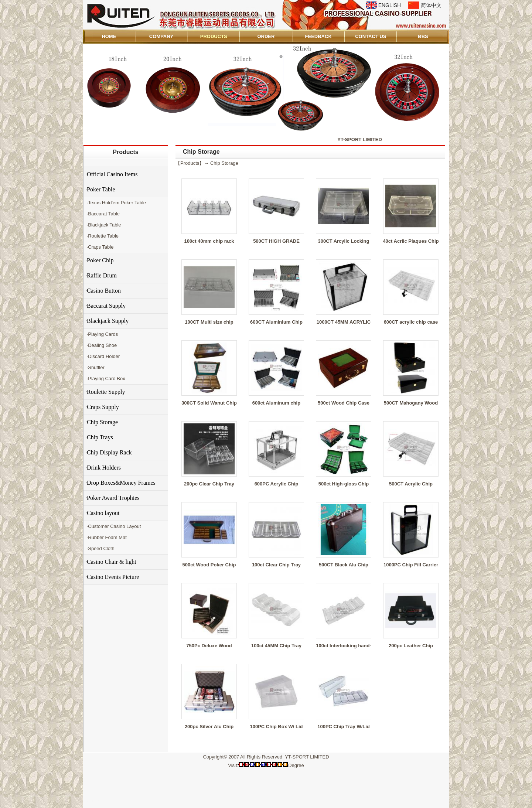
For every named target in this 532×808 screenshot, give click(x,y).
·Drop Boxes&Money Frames (120, 483)
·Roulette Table (102, 236)
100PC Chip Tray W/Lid (344, 727)
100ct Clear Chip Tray (276, 565)
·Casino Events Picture (112, 577)
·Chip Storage (102, 422)
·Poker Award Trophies (112, 498)
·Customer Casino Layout (113, 526)
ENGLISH (390, 5)
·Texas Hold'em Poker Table (116, 203)
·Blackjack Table (103, 225)
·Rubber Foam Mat (106, 537)
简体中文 (431, 5)
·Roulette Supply (105, 392)
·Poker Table (100, 189)
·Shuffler (95, 367)
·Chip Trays (99, 437)
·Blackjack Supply (107, 321)
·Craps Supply (102, 407)
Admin (94, 801)
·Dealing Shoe (101, 345)
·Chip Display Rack (109, 452)
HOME (109, 36)
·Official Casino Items (111, 174)
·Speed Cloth (100, 548)
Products (125, 152)
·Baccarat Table (103, 214)
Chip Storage (224, 163)
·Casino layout (102, 513)
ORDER (266, 36)
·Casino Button (103, 291)
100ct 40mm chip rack (209, 241)
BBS (423, 36)
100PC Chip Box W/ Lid (276, 727)
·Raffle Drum (101, 275)
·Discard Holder (103, 356)
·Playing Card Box (105, 379)
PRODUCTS (214, 36)
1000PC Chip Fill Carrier (411, 565)
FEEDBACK (318, 36)
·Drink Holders (103, 468)
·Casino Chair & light (111, 562)
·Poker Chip (99, 260)
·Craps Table (99, 247)
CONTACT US (371, 36)
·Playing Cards (102, 334)
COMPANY (161, 36)
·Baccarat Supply (105, 306)
